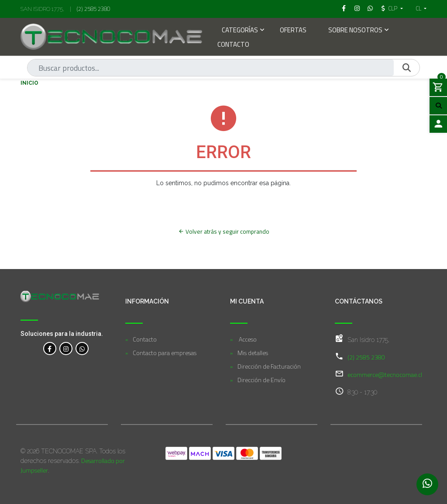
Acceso (247, 339)
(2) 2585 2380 (93, 9)
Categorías (240, 31)
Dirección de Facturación (269, 366)
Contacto (233, 45)
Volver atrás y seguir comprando (224, 231)
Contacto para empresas (165, 353)
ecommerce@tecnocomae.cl (385, 375)
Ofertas (293, 31)
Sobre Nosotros (355, 31)
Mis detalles (253, 353)
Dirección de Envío (261, 380)
